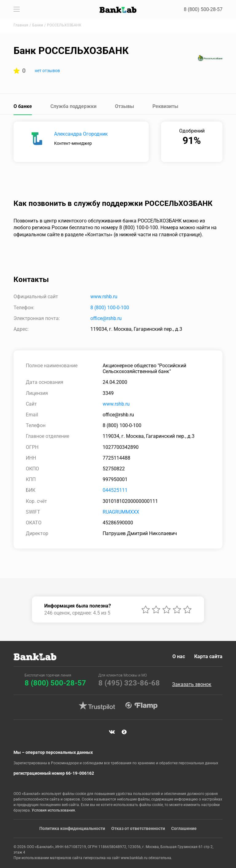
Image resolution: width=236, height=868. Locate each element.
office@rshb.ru (106, 318)
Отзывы (124, 106)
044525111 (115, 490)
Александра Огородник (81, 134)
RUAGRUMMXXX (121, 512)
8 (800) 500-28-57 (203, 9)
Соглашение (184, 828)
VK (112, 732)
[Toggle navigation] (17, 9)
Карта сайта (208, 656)
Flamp (141, 706)
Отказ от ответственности (138, 828)
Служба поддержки (73, 106)
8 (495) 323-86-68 (129, 683)
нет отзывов (47, 71)
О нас (179, 656)
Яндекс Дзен (124, 732)
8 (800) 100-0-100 (110, 308)
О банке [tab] (23, 106)
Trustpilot (97, 706)
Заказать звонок (192, 685)
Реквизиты (165, 106)
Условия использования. (54, 810)
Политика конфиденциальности (72, 828)
